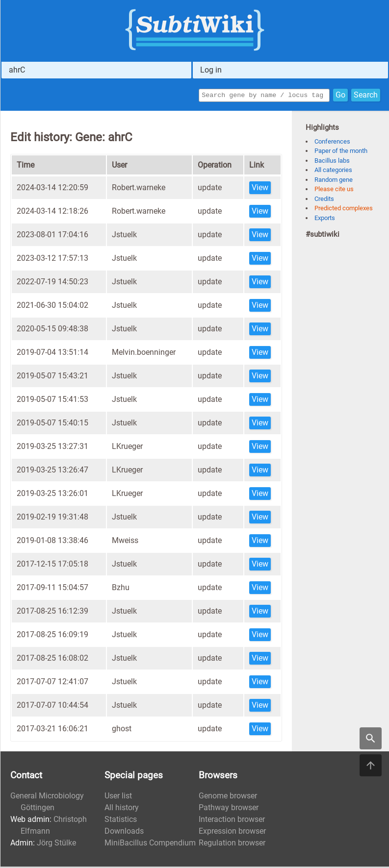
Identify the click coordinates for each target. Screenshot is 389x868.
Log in (211, 70)
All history (122, 809)
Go (340, 96)
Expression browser (232, 832)
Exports (325, 219)
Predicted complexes (344, 210)
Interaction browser (232, 821)
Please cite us (334, 190)
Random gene (334, 181)
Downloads (124, 832)
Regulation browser (232, 844)
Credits (324, 200)
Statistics (121, 821)
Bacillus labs (332, 162)
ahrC (17, 70)
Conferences (332, 143)
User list (118, 797)
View (260, 189)
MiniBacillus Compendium (150, 844)
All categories (333, 171)
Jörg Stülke (56, 844)
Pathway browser (229, 809)
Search (366, 96)
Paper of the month (341, 152)
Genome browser (228, 797)
